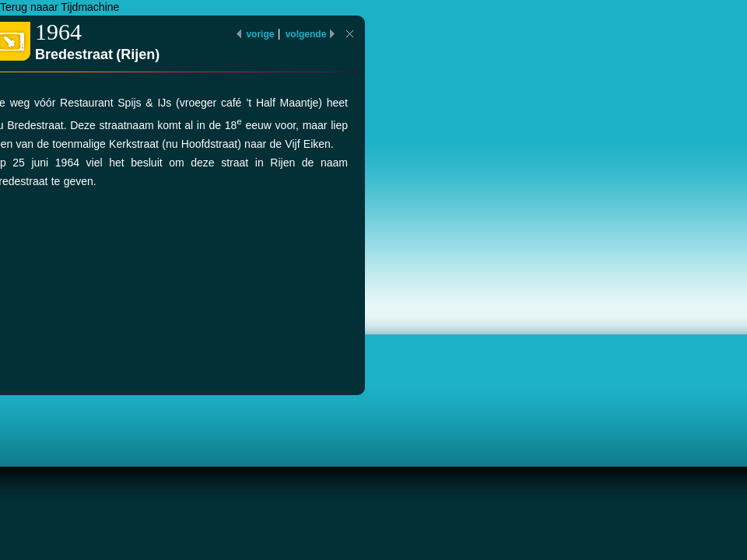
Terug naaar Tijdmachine (60, 7)
